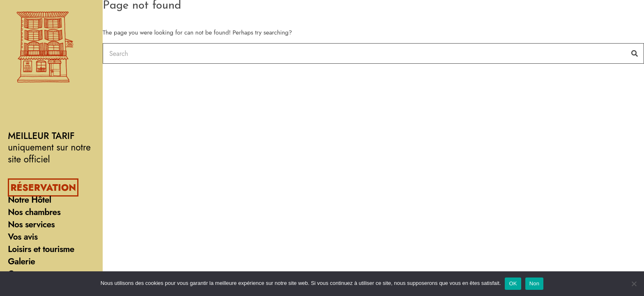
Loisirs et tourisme (41, 249)
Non (535, 283)
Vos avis (23, 237)
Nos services (31, 224)
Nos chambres (34, 212)
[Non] (634, 284)
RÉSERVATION (43, 187)
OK (513, 283)
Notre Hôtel (29, 200)
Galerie (21, 261)
